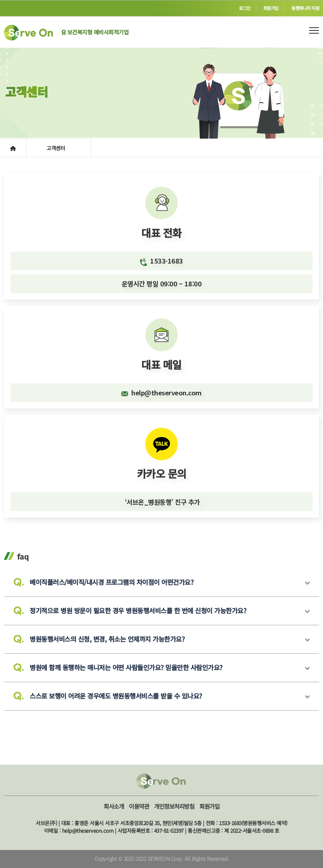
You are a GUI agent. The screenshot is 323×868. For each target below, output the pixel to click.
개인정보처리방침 (174, 806)
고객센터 (56, 148)
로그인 (245, 8)
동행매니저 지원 (305, 8)
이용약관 (139, 806)
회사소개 (114, 806)
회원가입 (271, 8)
